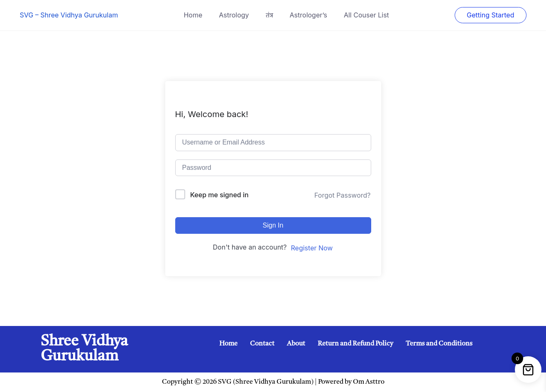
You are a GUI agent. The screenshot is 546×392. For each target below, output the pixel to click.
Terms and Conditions (439, 344)
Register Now (312, 248)
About (296, 344)
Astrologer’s (309, 15)
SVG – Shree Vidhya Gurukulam (69, 15)
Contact (262, 344)
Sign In (273, 225)
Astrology (234, 15)
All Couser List (366, 15)
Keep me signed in (219, 195)
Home (193, 15)
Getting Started (490, 15)
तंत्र (269, 15)
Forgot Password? (343, 195)
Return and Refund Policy (355, 344)
